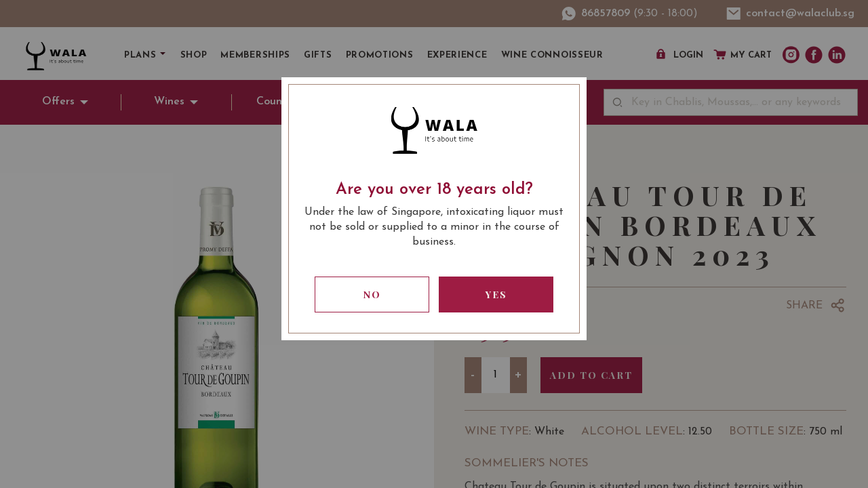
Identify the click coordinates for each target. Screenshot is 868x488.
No (372, 294)
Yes (496, 294)
